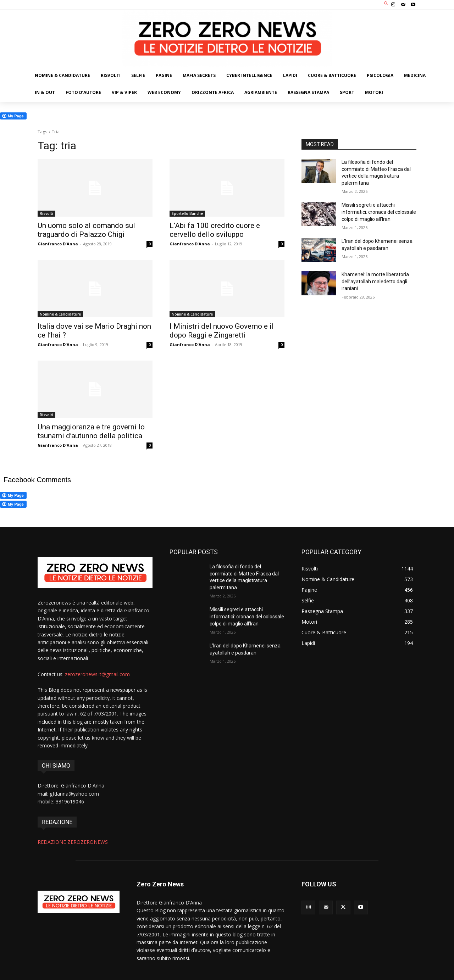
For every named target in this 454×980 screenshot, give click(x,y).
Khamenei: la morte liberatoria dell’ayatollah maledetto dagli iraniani (375, 281)
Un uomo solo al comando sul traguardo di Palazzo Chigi (86, 230)
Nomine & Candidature (60, 314)
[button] (386, 4)
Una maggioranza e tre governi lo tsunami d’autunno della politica (91, 431)
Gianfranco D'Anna (58, 244)
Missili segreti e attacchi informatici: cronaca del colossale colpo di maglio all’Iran (379, 212)
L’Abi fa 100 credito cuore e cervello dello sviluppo (215, 230)
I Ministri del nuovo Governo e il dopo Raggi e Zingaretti (222, 331)
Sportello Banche (187, 213)
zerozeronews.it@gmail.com (97, 674)
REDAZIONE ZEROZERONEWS (73, 842)
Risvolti (46, 213)
